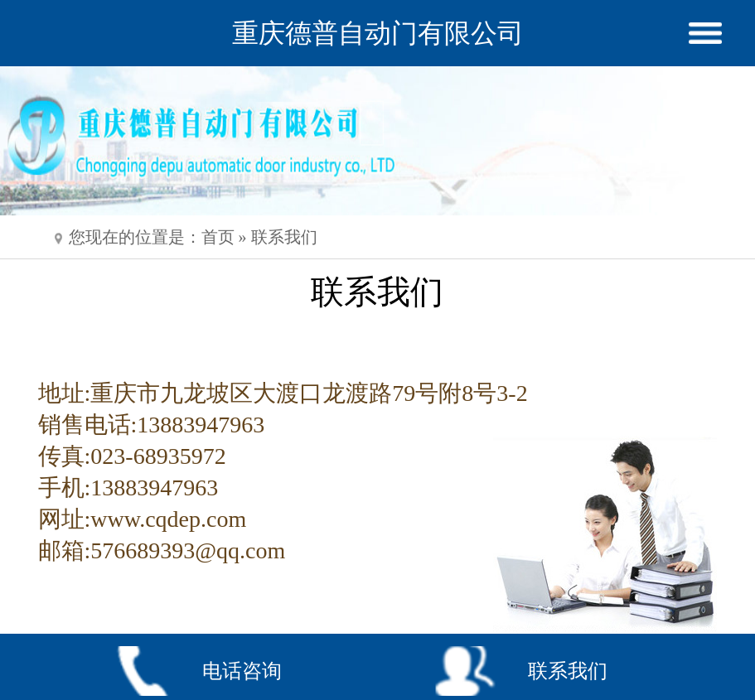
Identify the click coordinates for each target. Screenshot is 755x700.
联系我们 (284, 237)
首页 (218, 237)
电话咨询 (242, 671)
